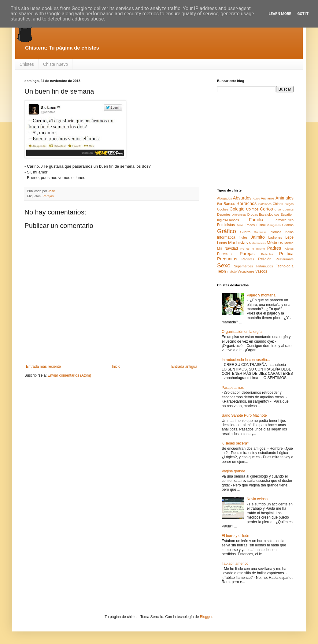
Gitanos (288, 225)
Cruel (278, 209)
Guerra (246, 232)
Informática (226, 237)
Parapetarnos (233, 388)
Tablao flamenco (235, 564)
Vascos (261, 271)
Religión (265, 259)
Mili (220, 248)
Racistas (248, 259)
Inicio (116, 367)
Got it (303, 14)
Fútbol (261, 225)
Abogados (225, 198)
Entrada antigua (184, 367)
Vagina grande (233, 471)
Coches (223, 209)
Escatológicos (269, 214)
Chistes (27, 64)
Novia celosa (257, 499)
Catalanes (265, 204)
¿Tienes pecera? (235, 443)
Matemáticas (257, 243)
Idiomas (275, 232)
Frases (250, 225)
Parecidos (225, 254)
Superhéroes (243, 266)
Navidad (231, 248)
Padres (274, 248)
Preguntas (227, 259)
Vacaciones (246, 271)
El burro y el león (235, 536)
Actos (257, 198)
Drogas (253, 214)
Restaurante (285, 259)
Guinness (260, 232)
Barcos (229, 204)
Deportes (224, 214)
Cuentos (288, 209)
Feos (240, 225)
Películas (267, 254)
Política (286, 254)
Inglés (243, 237)
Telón (222, 271)
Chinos (278, 204)
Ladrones (275, 237)
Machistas (238, 243)
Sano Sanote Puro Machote (244, 415)
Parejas (48, 196)
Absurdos (242, 198)
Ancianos (268, 198)
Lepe (289, 237)
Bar (220, 204)
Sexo (224, 265)
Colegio (237, 209)
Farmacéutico (284, 220)
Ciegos (289, 204)
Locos (222, 243)
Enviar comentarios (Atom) (69, 375)
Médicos (275, 243)
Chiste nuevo (56, 64)
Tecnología (285, 266)
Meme (289, 243)
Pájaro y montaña (261, 295)
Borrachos (247, 203)
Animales (285, 198)
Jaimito (258, 237)
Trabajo (232, 272)
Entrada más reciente (43, 367)
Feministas (226, 225)
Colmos (252, 209)
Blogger (206, 617)
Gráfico (227, 231)
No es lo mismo (253, 249)
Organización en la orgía (242, 332)
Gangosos (274, 225)
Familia (256, 220)
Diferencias (239, 215)
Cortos (266, 209)
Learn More (280, 14)
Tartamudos (264, 266)
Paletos (289, 249)
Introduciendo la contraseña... (246, 360)
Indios (289, 232)
